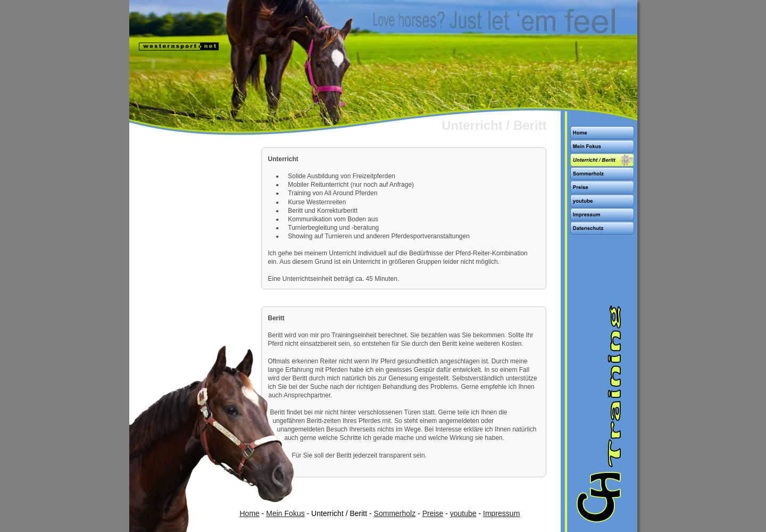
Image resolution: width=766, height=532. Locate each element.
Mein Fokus (285, 513)
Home (250, 513)
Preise (433, 513)
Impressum (501, 513)
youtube (463, 513)
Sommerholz (395, 513)
